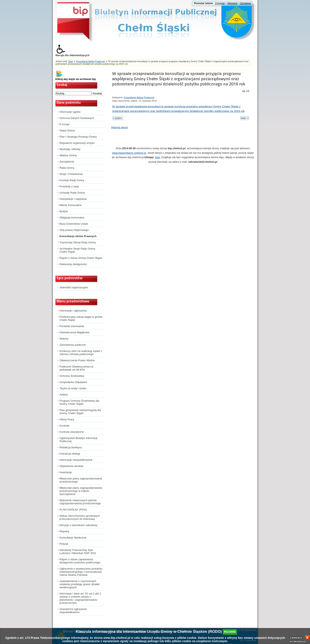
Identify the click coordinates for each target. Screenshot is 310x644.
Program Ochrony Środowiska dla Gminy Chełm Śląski (79, 402)
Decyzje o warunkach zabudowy (79, 525)
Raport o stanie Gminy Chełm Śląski (81, 258)
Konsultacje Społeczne (73, 538)
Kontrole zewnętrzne (72, 432)
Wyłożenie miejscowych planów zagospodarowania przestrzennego (80, 502)
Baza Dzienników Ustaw (74, 224)
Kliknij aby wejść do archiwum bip (76, 79)
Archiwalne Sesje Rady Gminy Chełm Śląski (77, 250)
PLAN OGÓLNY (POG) (73, 510)
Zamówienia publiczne (73, 345)
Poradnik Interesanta (72, 326)
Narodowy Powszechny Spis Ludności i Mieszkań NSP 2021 (78, 552)
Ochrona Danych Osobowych (77, 118)
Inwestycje (66, 472)
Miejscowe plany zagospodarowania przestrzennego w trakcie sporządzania (81, 491)
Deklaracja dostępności (73, 264)
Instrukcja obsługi (70, 454)
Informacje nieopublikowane (76, 460)
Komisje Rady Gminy (72, 180)
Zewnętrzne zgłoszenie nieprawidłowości (73, 611)
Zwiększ (220, 3)
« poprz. (118, 118)
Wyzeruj (232, 3)
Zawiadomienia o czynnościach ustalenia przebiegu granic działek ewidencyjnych (80, 584)
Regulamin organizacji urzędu (77, 143)
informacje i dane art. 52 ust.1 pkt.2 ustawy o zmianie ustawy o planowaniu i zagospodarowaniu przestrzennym (80, 598)
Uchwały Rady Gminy (72, 193)
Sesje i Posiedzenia (71, 174)
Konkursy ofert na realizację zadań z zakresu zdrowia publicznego (81, 353)
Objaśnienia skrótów (72, 466)
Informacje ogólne (70, 112)
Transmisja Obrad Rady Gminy (78, 242)
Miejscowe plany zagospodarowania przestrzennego (81, 480)
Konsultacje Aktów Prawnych (91, 61)
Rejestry (64, 531)
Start (71, 61)
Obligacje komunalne (72, 218)
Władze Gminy (68, 155)
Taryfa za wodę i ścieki (73, 388)
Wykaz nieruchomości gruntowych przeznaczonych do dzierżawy (80, 517)
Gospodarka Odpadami (73, 382)
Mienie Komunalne (71, 205)
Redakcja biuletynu (71, 447)
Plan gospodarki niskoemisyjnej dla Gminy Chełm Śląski (80, 412)
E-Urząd (64, 124)
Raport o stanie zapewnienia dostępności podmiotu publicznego (80, 561)
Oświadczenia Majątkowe (75, 332)
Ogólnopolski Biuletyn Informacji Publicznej (78, 440)
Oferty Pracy (67, 419)
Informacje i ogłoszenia (73, 311)
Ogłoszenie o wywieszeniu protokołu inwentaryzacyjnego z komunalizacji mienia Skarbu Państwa (81, 572)
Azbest (64, 395)
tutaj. (158, 157)
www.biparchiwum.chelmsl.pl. (129, 153)
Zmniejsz (246, 3)
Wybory (64, 339)
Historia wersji (119, 127)
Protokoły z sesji (69, 186)
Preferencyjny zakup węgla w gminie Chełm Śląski (81, 318)
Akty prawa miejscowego (74, 230)
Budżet (64, 211)
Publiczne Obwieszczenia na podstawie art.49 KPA (77, 368)
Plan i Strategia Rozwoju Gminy (78, 137)
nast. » (245, 118)
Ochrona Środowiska (72, 376)
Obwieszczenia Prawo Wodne (77, 360)
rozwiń (230, 632)
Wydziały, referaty (70, 149)
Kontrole (65, 426)
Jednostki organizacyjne (74, 287)
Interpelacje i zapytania (73, 199)
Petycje (64, 544)
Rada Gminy (67, 168)
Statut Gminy (67, 130)
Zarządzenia (67, 162)
